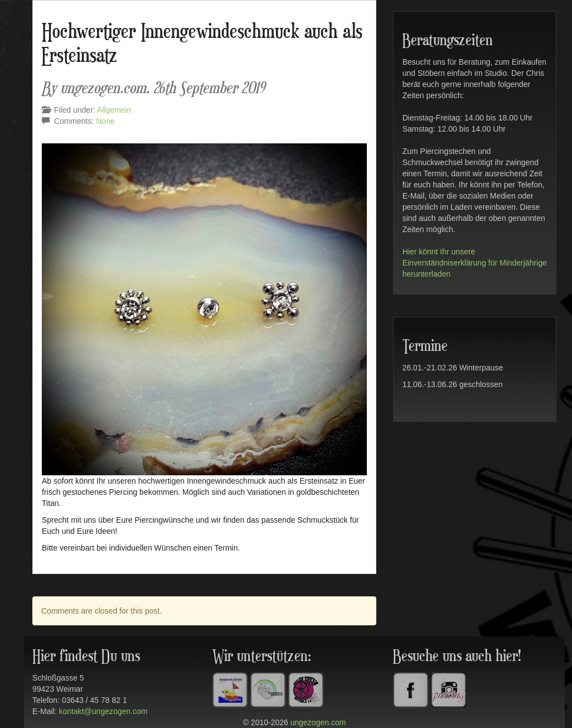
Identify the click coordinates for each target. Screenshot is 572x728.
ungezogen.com (318, 722)
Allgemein (114, 110)
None (105, 121)
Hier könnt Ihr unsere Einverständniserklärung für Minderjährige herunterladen (475, 263)
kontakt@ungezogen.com (103, 711)
